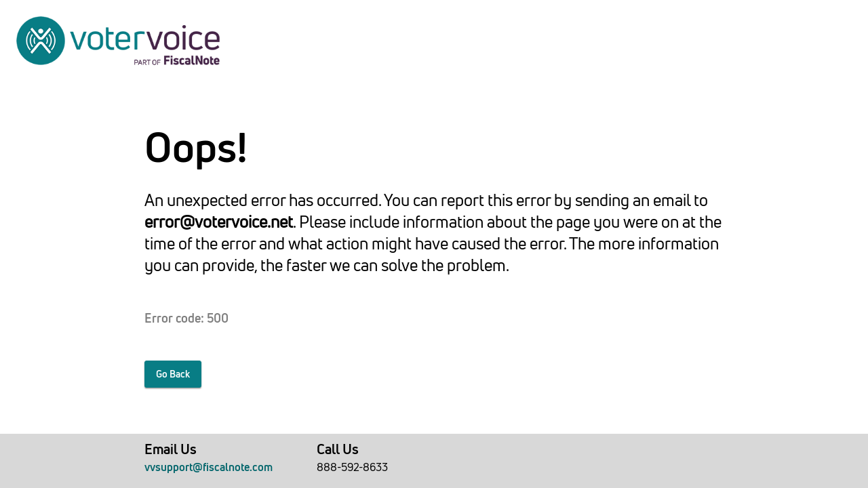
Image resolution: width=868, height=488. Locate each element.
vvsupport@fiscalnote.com (209, 467)
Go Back (173, 374)
